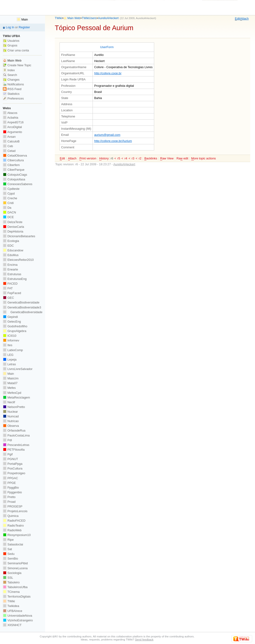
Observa (11, 426)
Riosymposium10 (17, 535)
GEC (8, 298)
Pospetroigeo (14, 473)
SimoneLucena (15, 568)
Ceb (8, 146)
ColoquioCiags (15, 175)
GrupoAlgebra (15, 331)
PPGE (9, 483)
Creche (10, 198)
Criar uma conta (16, 50)
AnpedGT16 (13, 122)
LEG (8, 355)
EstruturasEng (15, 279)
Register (24, 27)
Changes (11, 80)
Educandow (13, 250)
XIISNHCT (12, 625)
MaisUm (11, 378)
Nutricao (11, 421)
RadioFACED (14, 521)
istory (104, 158)
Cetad (9, 151)
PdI (7, 440)
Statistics (11, 94)
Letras (9, 364)
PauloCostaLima (16, 435)
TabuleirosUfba (15, 587)
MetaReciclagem (16, 397)
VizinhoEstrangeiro (18, 620)
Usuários (11, 41)
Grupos (10, 45)
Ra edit (182, 158)
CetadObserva (15, 156)
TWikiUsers (89, 18)
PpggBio (11, 488)
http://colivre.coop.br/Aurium (113, 141)
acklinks (151, 158)
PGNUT (10, 459)
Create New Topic (17, 65)
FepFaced (12, 293)
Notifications (13, 84)
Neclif (9, 402)
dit (238, 19)
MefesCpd (12, 393)
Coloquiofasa (14, 179)
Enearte (11, 269)
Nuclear (10, 412)
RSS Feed (12, 89)
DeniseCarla (13, 227)
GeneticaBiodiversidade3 (22, 307)
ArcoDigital (12, 127)
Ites (8, 345)
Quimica (11, 516)
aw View (167, 158)
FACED (10, 284)
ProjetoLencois (15, 511)
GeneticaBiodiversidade (21, 302)
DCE (8, 217)
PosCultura (13, 468)
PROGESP (13, 506)
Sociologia (12, 573)
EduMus (11, 255)
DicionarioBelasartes (19, 236)
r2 (140, 158)
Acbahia (11, 118)
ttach (244, 19)
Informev (11, 340)
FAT (8, 288)
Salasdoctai (13, 544)
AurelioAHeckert (108, 18)
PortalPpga (13, 464)
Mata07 (10, 383)
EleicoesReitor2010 (18, 260)
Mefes (9, 388)
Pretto (9, 497)
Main (22, 19)
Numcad (11, 416)
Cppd (9, 193)
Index (9, 70)
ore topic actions (204, 158)
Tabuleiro (11, 582)
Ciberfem (11, 165)
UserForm (107, 47)
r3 (133, 158)
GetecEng (12, 322)
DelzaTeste (13, 222)
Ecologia (11, 241)
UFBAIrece (13, 611)
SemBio (10, 559)
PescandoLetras (16, 445)
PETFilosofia (14, 450)
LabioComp (13, 350)
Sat (7, 549)
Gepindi (10, 317)
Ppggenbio (12, 492)
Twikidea (11, 606)
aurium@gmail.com (107, 135)
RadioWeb (12, 530)
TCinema (11, 592)
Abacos (10, 113)
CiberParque (14, 170)
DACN (9, 212)
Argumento (13, 132)
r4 (126, 158)
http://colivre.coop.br (108, 73)
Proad (9, 502)
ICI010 (10, 336)
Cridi (8, 203)
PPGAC (10, 478)
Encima (10, 265)
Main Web (74, 18)
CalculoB (11, 141)
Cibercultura (13, 160)
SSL (8, 578)
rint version (88, 158)
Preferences (13, 98)
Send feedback (144, 639)
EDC (8, 246)
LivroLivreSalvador (18, 369)
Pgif (8, 454)
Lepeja (10, 359)
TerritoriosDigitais (17, 596)
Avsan (9, 137)
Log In (10, 27)
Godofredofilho (15, 326)
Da (7, 208)
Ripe (8, 540)
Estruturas (12, 274)
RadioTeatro (13, 526)
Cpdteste (11, 189)
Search (10, 75)
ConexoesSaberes (18, 184)
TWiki (58, 18)
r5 (119, 158)
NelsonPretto (14, 407)
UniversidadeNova (17, 616)
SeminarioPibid (15, 563)
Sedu (9, 554)
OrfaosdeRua (14, 430)
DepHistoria (13, 231)
